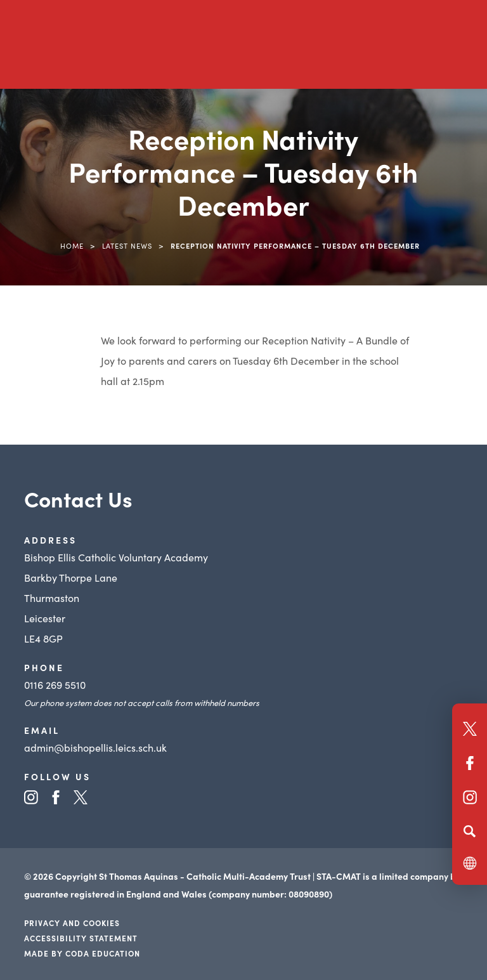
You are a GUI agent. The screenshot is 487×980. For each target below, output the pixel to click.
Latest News (127, 245)
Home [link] (72, 245)
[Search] (470, 831)
